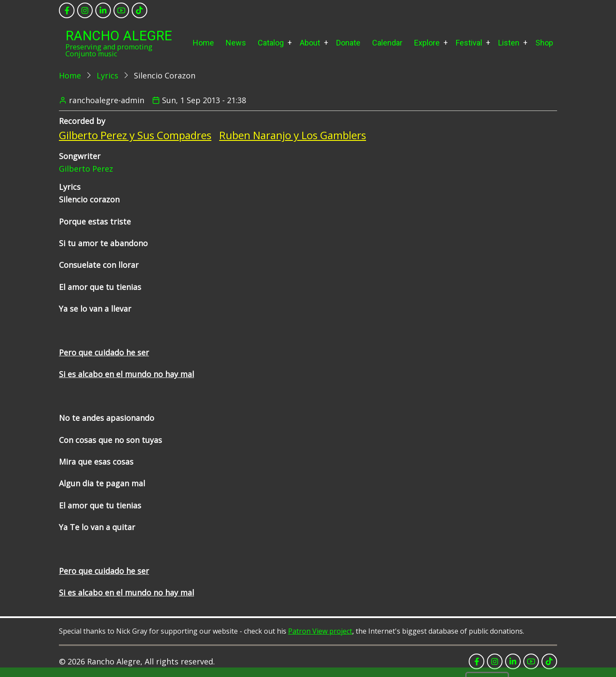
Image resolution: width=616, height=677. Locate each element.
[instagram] (85, 10)
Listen (509, 43)
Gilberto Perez (86, 169)
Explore (427, 43)
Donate (348, 43)
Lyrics (107, 75)
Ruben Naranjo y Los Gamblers (293, 135)
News (236, 43)
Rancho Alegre (119, 36)
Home (203, 43)
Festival (469, 43)
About (310, 43)
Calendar (387, 43)
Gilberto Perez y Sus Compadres (135, 135)
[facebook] (67, 10)
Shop (544, 43)
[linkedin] (103, 10)
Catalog (271, 43)
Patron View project (320, 631)
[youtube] (121, 10)
